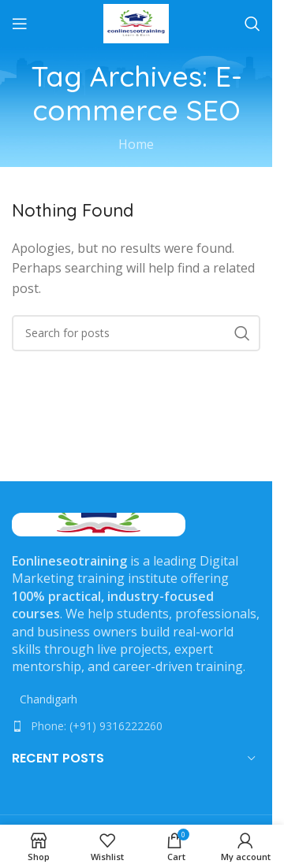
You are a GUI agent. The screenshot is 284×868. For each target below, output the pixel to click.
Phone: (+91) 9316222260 (97, 726)
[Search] (252, 24)
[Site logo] (136, 22)
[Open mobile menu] (20, 24)
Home (136, 144)
